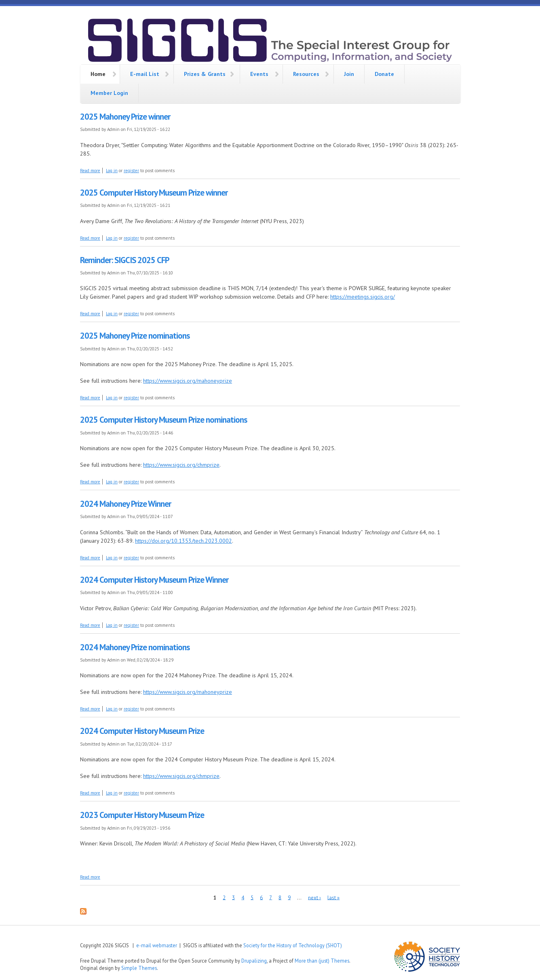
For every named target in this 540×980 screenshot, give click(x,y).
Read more (90, 171)
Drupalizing (254, 961)
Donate (384, 74)
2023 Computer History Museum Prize (142, 815)
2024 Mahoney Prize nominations (135, 647)
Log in (112, 171)
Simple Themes (139, 968)
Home (98, 74)
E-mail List (145, 74)
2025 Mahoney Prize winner (125, 117)
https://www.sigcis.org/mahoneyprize (188, 381)
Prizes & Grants (205, 74)
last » (333, 897)
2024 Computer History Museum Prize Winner (154, 580)
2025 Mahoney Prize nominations (135, 336)
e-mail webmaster (157, 945)
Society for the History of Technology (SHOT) (293, 945)
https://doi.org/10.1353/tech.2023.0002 (184, 541)
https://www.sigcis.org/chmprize (181, 465)
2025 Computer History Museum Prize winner (154, 193)
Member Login (109, 93)
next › (314, 897)
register (131, 171)
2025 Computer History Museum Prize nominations (163, 420)
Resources (306, 74)
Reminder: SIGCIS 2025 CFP (125, 260)
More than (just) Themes (322, 961)
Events (259, 74)
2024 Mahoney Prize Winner (126, 504)
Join (349, 74)
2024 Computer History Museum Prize (142, 731)
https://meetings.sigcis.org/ (363, 297)
